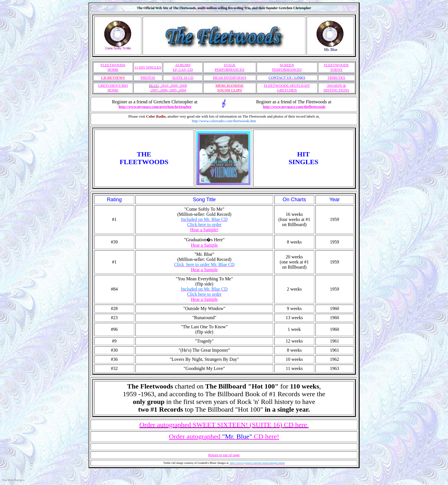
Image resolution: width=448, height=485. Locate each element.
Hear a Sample (204, 299)
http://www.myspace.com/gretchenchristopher (155, 107)
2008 (183, 85)
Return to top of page (224, 455)
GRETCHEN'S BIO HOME (113, 88)
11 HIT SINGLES (148, 67)
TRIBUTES (336, 78)
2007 (154, 90)
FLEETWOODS (336, 67)
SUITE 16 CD (183, 78)
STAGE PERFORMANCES (230, 67)
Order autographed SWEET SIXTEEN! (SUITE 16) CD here (224, 425)
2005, (173, 90)
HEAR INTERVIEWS (230, 78)
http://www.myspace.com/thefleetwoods (294, 107)
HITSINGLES (303, 158)
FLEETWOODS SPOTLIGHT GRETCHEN (287, 88)
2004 (182, 90)
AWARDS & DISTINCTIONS (336, 88)
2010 (165, 85)
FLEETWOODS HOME (113, 67)
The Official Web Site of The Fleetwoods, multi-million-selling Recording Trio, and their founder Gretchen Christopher (224, 8)
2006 (164, 90)
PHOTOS (148, 78)
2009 (174, 85)
